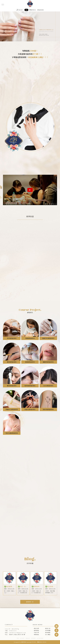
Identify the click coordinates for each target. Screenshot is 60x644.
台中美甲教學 (40, 638)
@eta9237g (15, 629)
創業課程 (36, 630)
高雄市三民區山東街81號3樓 (17, 634)
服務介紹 (48, 628)
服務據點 (48, 632)
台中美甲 (22, 638)
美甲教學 (33, 638)
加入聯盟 (48, 634)
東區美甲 (28, 638)
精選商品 (36, 634)
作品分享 (36, 632)
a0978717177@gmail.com (18, 633)
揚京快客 (24, 642)
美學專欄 (48, 630)
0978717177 (13, 631)
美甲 (18, 638)
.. (37, 642)
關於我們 (36, 628)
